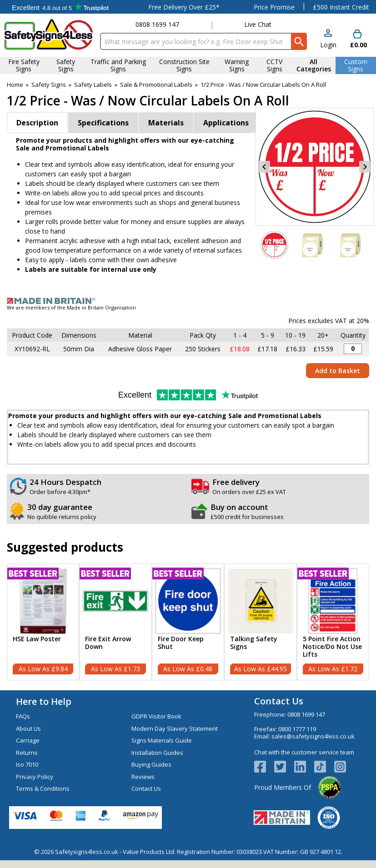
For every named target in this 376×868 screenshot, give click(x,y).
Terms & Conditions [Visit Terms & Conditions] (43, 788)
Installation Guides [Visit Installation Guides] (157, 753)
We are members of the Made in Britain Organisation (71, 307)
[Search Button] (299, 41)
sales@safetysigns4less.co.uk (313, 736)
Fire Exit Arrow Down (108, 643)
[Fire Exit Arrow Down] (115, 622)
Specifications (103, 123)
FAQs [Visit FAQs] (23, 716)
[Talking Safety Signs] (260, 622)
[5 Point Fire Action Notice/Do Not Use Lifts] (333, 622)
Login (328, 45)
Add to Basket (338, 371)
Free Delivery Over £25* (184, 7)
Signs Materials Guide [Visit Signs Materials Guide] (162, 740)
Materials (166, 123)
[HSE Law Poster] (43, 622)
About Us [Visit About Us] (28, 728)
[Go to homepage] (48, 35)
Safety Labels (93, 85)
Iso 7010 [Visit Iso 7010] (27, 764)
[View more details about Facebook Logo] (264, 767)
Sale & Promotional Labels (156, 85)
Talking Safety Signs (254, 643)
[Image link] (188, 301)
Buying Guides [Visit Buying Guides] (151, 764)
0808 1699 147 (157, 24)
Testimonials (60, 7)
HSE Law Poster (37, 639)
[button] (328, 39)
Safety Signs (49, 85)
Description (37, 123)
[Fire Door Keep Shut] (188, 622)
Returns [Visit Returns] (27, 753)
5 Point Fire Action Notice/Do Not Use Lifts (332, 647)
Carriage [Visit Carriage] (28, 740)
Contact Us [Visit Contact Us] (146, 788)
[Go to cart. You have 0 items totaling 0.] (358, 39)
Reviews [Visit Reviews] (143, 777)
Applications (226, 123)
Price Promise (274, 7)
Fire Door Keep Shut (181, 643)
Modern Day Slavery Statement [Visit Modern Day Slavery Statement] (175, 728)
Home (15, 85)
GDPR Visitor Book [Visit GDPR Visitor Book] (156, 716)
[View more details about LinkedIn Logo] (304, 767)
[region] (43, 601)
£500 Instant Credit (341, 7)
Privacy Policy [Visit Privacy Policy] (35, 777)
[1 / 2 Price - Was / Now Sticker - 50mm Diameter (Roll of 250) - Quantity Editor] (353, 349)
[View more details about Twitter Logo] (284, 767)
